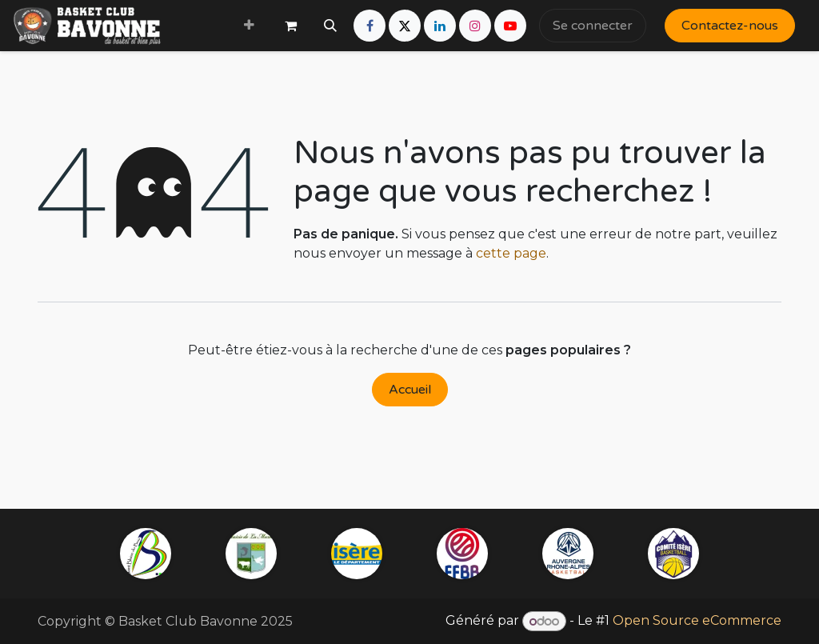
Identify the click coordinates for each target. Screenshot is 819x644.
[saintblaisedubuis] (146, 554)
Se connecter (593, 26)
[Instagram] (475, 26)
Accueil (410, 390)
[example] (568, 554)
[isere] (357, 554)
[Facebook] (370, 26)
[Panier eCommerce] (290, 26)
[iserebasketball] (673, 554)
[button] (330, 26)
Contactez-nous (730, 26)
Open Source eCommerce (697, 621)
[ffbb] (462, 554)
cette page (511, 253)
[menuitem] (249, 26)
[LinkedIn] (440, 26)
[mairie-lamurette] (251, 554)
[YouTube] (510, 26)
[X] (405, 26)
